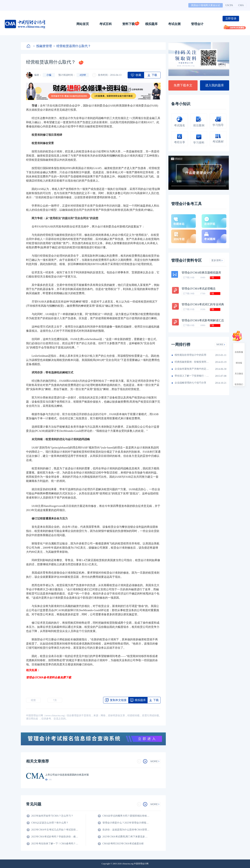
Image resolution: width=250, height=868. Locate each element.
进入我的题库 (215, 85)
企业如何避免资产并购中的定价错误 (192, 369)
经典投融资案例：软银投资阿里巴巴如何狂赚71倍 (192, 362)
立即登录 (231, 19)
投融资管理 (43, 46)
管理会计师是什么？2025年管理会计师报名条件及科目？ (126, 823)
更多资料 (217, 260)
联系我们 (239, 381)
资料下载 (128, 24)
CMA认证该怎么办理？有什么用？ (50, 823)
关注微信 (239, 370)
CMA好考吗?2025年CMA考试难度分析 (123, 844)
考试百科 (106, 24)
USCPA (229, 5)
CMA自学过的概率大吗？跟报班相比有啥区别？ (126, 816)
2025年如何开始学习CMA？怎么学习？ (52, 816)
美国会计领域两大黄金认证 (206, 5)
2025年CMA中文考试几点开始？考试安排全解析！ (55, 830)
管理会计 (197, 24)
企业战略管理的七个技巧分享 (190, 383)
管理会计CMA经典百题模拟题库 (201, 273)
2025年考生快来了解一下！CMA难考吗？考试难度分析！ (55, 844)
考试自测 (174, 24)
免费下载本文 (183, 85)
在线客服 (239, 349)
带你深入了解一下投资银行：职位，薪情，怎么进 (192, 376)
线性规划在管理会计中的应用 (190, 355)
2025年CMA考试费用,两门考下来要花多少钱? (126, 837)
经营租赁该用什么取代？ (72, 46)
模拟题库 (151, 24)
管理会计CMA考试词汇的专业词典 (203, 304)
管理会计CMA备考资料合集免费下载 (49, 677)
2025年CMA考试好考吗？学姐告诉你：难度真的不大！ (55, 837)
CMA (241, 5)
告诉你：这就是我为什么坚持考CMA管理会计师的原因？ (126, 830)
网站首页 (83, 24)
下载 (212, 278)
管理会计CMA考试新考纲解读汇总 (203, 320)
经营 (33, 700)
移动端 (239, 360)
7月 (55, 700)
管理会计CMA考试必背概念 (199, 289)
